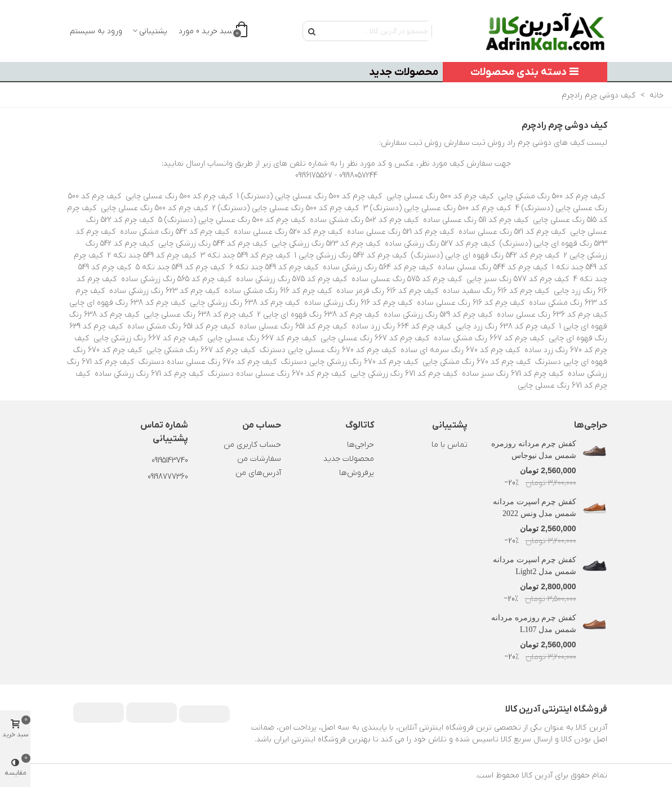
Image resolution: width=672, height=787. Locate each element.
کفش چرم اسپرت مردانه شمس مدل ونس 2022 (535, 508)
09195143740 (170, 461)
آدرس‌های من (258, 473)
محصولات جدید (404, 72)
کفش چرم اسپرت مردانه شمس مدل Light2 (535, 566)
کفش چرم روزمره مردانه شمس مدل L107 (534, 624)
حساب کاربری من (252, 445)
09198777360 (168, 477)
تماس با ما (450, 445)
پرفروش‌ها (357, 473)
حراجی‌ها (591, 425)
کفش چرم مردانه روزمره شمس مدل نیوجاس (534, 450)
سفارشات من (259, 459)
